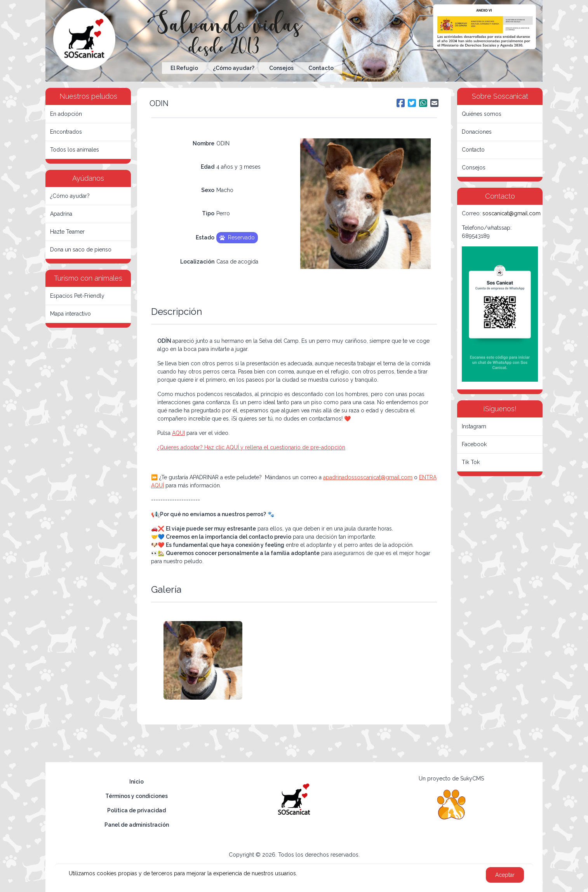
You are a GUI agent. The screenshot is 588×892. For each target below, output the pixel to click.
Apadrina (61, 214)
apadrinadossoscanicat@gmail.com (368, 477)
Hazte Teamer (67, 232)
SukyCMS (472, 779)
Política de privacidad (137, 810)
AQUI (178, 433)
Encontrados (66, 132)
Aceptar (505, 875)
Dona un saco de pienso (81, 250)
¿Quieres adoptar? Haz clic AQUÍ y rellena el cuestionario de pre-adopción (251, 447)
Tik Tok (471, 462)
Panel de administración (137, 825)
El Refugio (184, 68)
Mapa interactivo (70, 314)
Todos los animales (75, 150)
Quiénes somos (482, 114)
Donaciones (477, 132)
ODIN (159, 103)
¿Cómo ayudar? (234, 68)
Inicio (137, 782)
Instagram (474, 426)
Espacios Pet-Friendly (77, 296)
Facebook (474, 444)
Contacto (321, 68)
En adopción (66, 114)
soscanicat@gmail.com (511, 213)
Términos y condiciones (137, 796)
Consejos (281, 68)
